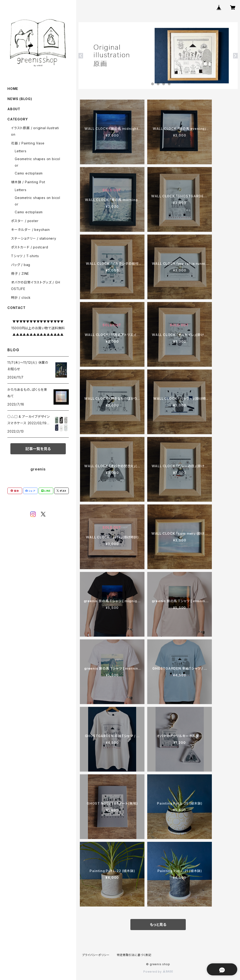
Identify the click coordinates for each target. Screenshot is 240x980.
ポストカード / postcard (30, 247)
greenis (38, 469)
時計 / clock (21, 298)
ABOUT (14, 109)
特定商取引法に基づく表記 (134, 955)
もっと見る (158, 925)
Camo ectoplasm (29, 173)
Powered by (158, 972)
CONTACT (16, 308)
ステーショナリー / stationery (34, 238)
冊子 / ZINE (20, 273)
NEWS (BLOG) (20, 99)
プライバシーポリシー (96, 955)
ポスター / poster (25, 221)
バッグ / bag (21, 265)
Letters (21, 151)
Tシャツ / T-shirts (25, 256)
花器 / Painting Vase (28, 143)
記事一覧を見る (38, 449)
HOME (13, 89)
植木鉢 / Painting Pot (28, 182)
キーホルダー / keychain (30, 230)
